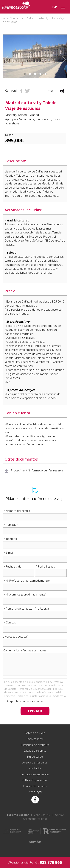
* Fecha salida (12, 566)
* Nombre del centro (17, 511)
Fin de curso (19, 18)
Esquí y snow (35, 739)
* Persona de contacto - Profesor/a (26, 608)
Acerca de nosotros (35, 762)
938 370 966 (51, 862)
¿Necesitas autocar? (16, 636)
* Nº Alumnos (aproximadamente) (25, 594)
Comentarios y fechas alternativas (25, 650)
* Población (11, 525)
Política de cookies (35, 786)
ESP (54, 7)
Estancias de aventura (35, 745)
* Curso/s (10, 622)
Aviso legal (35, 792)
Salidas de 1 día (35, 733)
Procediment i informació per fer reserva (34, 470)
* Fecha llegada (45, 566)
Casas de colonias (35, 751)
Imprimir (56, 91)
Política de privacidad (35, 780)
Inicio (6, 18)
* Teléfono (10, 539)
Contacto (35, 768)
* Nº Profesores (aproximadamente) (27, 580)
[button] (6, 56)
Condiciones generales (35, 774)
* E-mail (8, 553)
